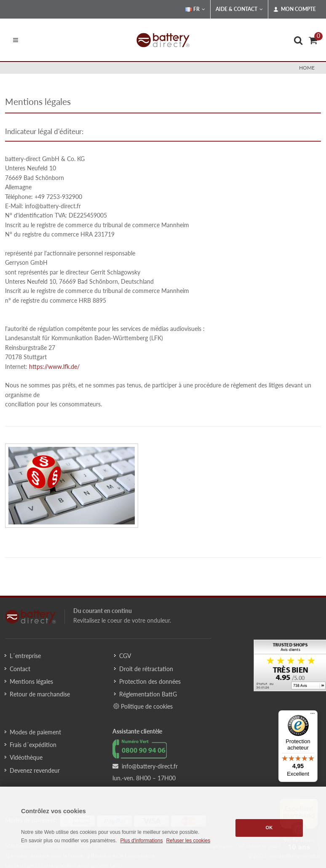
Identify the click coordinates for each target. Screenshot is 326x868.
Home (307, 68)
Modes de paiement (35, 732)
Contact (20, 669)
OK (269, 828)
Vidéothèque (26, 757)
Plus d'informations (141, 841)
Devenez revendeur (35, 770)
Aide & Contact (239, 9)
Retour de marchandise (40, 694)
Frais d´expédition (33, 745)
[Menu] (313, 715)
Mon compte (295, 9)
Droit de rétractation (146, 669)
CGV (125, 656)
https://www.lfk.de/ (54, 367)
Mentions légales (31, 681)
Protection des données (150, 681)
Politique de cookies (143, 706)
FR (195, 9)
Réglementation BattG (148, 694)
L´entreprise (25, 656)
